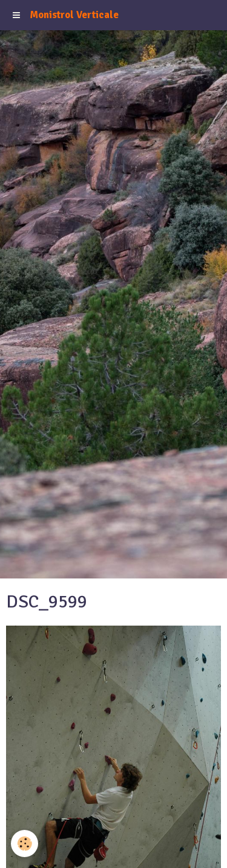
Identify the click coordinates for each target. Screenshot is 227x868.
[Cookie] (25, 844)
